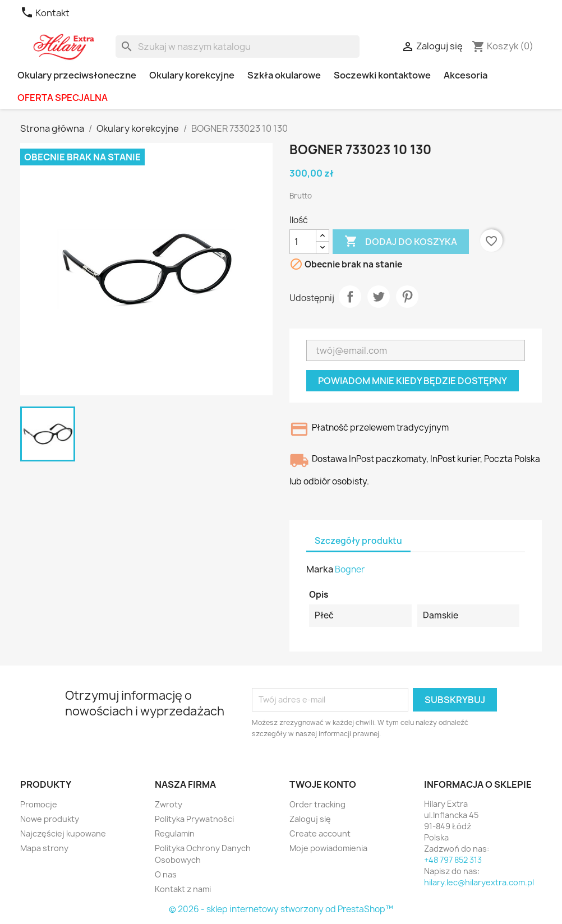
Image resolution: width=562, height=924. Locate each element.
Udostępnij (350, 297)
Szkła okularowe (284, 75)
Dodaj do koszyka (401, 242)
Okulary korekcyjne (192, 75)
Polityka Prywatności (194, 819)
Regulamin (175, 833)
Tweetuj (379, 297)
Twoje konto (323, 784)
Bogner (350, 569)
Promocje (39, 804)
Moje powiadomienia (328, 848)
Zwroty (169, 804)
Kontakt (45, 13)
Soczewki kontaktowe (382, 75)
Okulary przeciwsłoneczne (77, 75)
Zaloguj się (310, 819)
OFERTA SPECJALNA (63, 98)
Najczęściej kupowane (63, 833)
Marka (320, 569)
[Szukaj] (238, 47)
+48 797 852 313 (453, 860)
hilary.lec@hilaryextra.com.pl (479, 882)
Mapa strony (44, 848)
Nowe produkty (50, 819)
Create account (320, 833)
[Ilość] (303, 242)
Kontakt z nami (183, 889)
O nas (166, 874)
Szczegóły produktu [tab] (358, 541)
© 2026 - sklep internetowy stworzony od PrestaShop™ (281, 909)
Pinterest (407, 297)
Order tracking (317, 804)
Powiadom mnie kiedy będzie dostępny (413, 381)
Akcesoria (466, 75)
